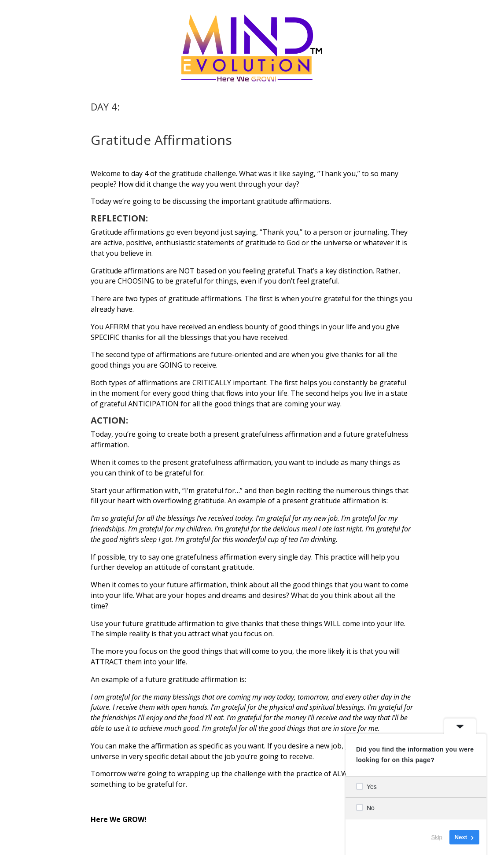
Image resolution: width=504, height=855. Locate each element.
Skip (437, 837)
